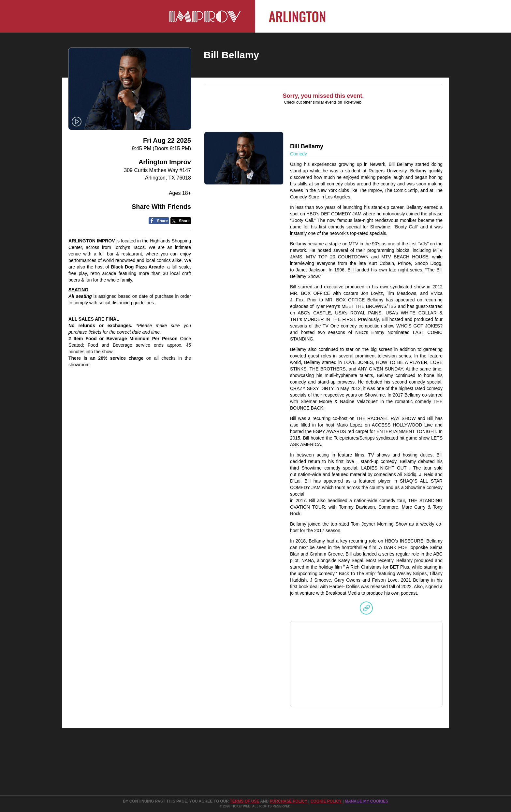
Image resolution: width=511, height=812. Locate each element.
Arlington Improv (165, 162)
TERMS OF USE (245, 801)
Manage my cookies (366, 801)
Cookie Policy (327, 801)
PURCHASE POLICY (289, 801)
